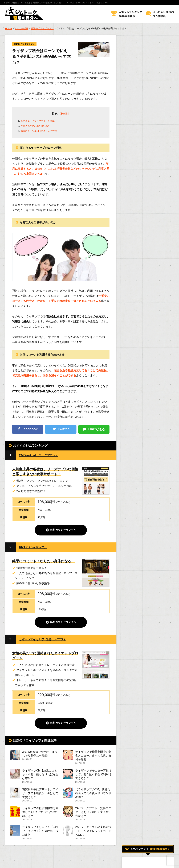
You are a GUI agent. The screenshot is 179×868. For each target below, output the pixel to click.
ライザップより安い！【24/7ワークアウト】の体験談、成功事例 (40, 834)
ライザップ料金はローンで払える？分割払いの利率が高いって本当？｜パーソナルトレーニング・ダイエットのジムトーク (56, 3)
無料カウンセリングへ (63, 531)
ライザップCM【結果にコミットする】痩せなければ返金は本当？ (40, 776)
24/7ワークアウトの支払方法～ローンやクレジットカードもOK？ (93, 834)
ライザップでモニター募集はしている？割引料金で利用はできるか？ (93, 776)
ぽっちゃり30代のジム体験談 (163, 14)
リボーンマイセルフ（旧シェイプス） (47, 640)
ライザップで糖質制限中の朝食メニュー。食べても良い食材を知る (93, 757)
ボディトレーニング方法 (141, 367)
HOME (9, 28)
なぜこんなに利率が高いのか (39, 126)
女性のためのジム (137, 383)
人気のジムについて (139, 375)
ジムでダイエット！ (139, 343)
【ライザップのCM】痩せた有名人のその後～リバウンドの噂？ (93, 796)
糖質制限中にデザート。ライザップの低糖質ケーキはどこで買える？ (40, 796)
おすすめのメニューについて (143, 335)
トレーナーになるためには (142, 399)
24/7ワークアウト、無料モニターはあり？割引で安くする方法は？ (93, 815)
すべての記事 (21, 28)
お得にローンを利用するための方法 (43, 131)
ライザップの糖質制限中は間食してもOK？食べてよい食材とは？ (40, 815)
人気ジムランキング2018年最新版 (130, 14)
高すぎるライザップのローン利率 (42, 121)
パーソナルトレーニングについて (146, 359)
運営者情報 (11, 863)
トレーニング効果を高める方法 (144, 351)
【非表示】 (64, 114)
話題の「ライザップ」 (42, 28)
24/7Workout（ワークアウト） (42, 456)
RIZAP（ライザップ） (36, 548)
